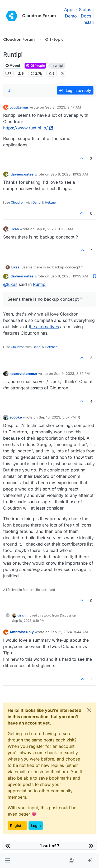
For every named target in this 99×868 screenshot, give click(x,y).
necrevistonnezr (23, 374)
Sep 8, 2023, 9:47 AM (63, 107)
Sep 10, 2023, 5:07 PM (57, 417)
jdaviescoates (22, 174)
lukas (14, 229)
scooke (16, 417)
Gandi (37, 202)
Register (17, 826)
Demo (71, 16)
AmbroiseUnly (22, 632)
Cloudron (18, 202)
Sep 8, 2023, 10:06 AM (54, 229)
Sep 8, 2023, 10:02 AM (69, 174)
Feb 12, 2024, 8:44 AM (69, 632)
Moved (13, 66)
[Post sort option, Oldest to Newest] (10, 91)
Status (85, 10)
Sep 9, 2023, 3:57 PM (72, 374)
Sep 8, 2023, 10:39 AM (69, 276)
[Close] (89, 710)
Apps (69, 10)
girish (22, 615)
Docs (86, 16)
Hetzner (51, 202)
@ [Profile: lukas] (10, 284)
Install (88, 22)
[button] (8, 861)
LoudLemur (19, 107)
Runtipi (40, 284)
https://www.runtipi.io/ (28, 128)
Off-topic (35, 66)
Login (36, 826)
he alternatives (44, 327)
